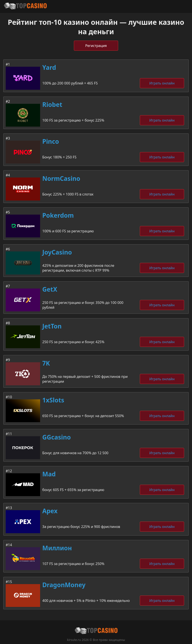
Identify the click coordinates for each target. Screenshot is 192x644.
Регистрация (96, 46)
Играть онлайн (162, 83)
